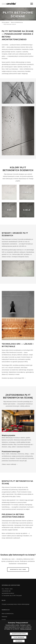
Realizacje (4, 617)
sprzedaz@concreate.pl (8, 593)
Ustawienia (19, 641)
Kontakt (4, 620)
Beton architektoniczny (17, 22)
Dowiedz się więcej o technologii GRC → (14, 378)
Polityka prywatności (26, 629)
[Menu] (32, 4)
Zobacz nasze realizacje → (10, 464)
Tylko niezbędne (19, 637)
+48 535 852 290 (6, 591)
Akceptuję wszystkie (19, 634)
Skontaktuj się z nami (18, 569)
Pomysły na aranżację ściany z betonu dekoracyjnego (16, 604)
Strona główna (5, 22)
